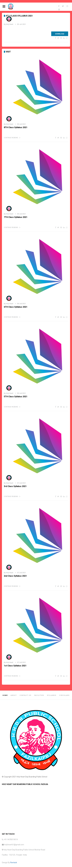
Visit (8, 52)
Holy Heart (10, 25)
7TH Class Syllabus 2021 (16, 218)
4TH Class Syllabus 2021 (19, 16)
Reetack (14, 863)
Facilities (39, 696)
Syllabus (52, 696)
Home (5, 696)
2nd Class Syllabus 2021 (15, 576)
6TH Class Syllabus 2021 (16, 307)
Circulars (64, 696)
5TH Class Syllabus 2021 (16, 397)
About (14, 696)
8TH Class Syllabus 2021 (16, 128)
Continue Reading (11, 138)
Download (60, 34)
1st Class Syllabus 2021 (15, 666)
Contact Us (25, 696)
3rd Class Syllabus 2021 (15, 487)
